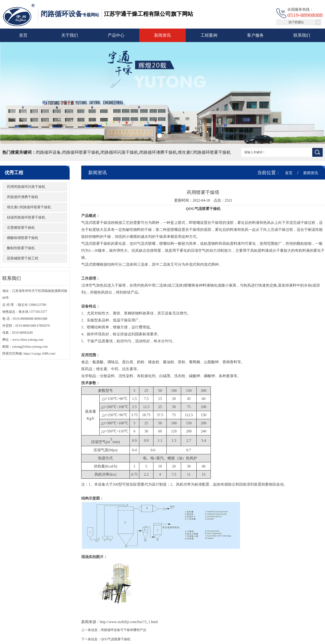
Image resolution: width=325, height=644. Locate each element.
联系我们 (302, 35)
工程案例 (209, 35)
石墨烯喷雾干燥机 (21, 228)
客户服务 (255, 35)
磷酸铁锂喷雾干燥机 (23, 238)
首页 (23, 35)
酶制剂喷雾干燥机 (21, 248)
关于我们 (70, 35)
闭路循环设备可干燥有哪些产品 (123, 630)
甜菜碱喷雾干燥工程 (23, 258)
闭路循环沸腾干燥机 (23, 197)
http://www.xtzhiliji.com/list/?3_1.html (129, 622)
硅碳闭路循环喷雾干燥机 (26, 217)
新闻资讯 (162, 35)
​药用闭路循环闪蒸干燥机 (26, 187)
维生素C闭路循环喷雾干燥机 (29, 207)
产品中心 (116, 35)
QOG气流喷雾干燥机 (116, 639)
